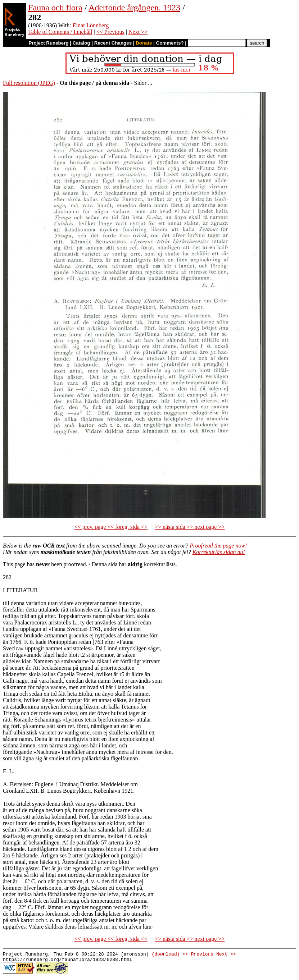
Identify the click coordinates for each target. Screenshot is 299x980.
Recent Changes (113, 43)
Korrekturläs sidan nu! (219, 552)
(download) (166, 955)
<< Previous (110, 32)
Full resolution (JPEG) (29, 83)
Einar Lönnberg (91, 25)
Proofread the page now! (218, 546)
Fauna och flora (55, 8)
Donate (144, 43)
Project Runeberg (48, 43)
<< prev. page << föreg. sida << (111, 527)
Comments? (170, 43)
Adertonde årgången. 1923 (134, 8)
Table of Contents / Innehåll (60, 32)
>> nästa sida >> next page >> (190, 527)
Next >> (138, 32)
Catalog (81, 43)
